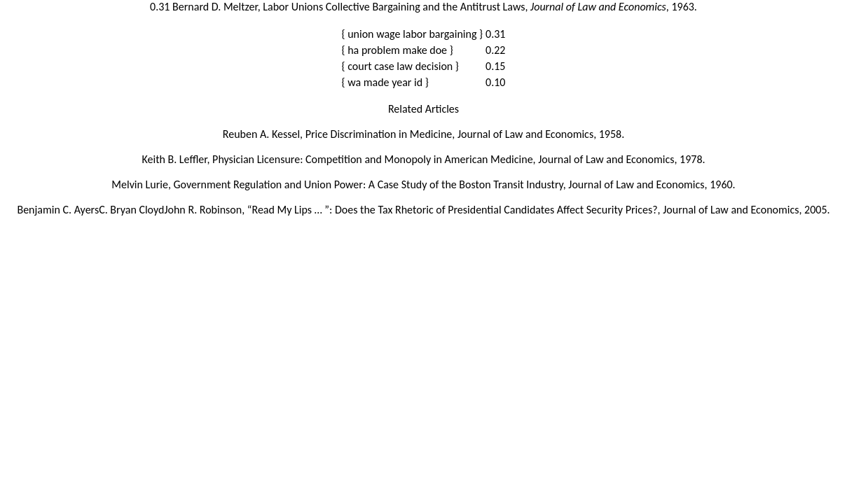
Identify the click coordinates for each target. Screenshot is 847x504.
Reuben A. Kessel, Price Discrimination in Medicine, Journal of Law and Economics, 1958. (423, 134)
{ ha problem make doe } (398, 50)
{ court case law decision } (400, 66)
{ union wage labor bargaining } (413, 34)
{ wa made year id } (385, 82)
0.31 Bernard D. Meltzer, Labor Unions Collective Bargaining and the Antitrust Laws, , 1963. (423, 7)
